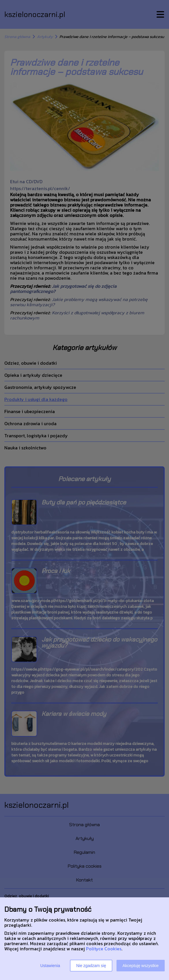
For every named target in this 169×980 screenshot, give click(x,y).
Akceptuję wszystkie (141, 966)
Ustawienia (50, 966)
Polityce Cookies (104, 949)
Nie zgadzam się (91, 966)
